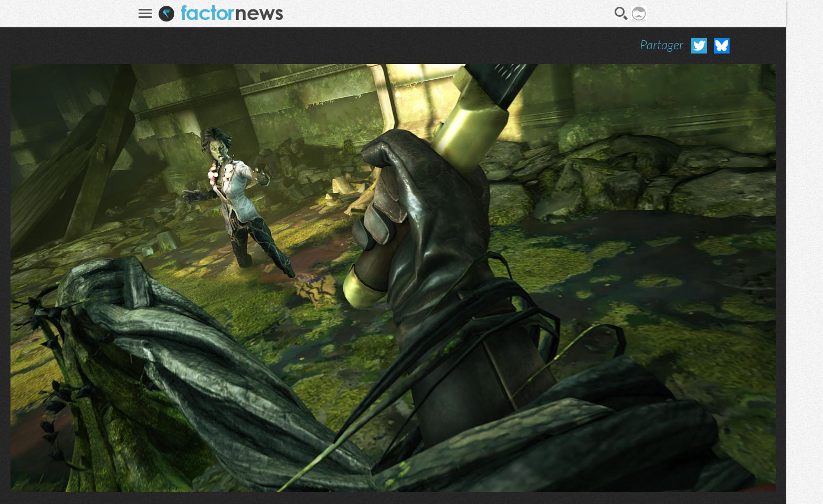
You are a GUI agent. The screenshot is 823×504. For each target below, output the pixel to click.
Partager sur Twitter (699, 46)
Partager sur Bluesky (722, 46)
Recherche (621, 14)
